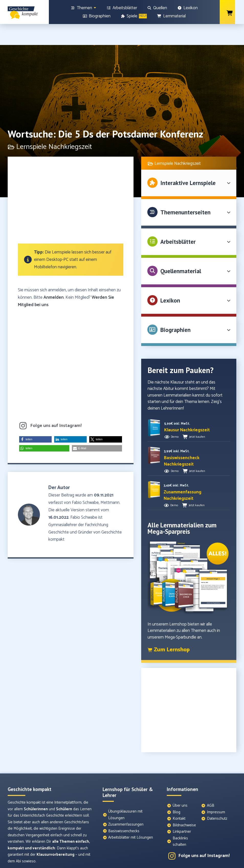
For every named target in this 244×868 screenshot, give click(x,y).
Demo (175, 416)
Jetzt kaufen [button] (197, 416)
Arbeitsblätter (178, 221)
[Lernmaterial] (171, 16)
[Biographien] (97, 16)
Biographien (175, 309)
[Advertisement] (71, 182)
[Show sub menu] (95, 8)
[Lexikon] (187, 8)
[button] (35, 418)
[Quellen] (157, 8)
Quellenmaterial (181, 250)
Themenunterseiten (185, 191)
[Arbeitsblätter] (122, 8)
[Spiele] (134, 16)
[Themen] (84, 8)
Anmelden (54, 276)
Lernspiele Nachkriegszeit (178, 143)
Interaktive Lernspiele (188, 162)
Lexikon (170, 279)
